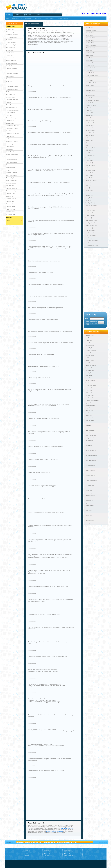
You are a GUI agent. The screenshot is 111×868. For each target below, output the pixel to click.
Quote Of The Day (90, 133)
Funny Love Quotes (91, 228)
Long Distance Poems (91, 480)
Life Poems (88, 478)
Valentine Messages (11, 183)
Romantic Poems (90, 360)
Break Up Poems (90, 420)
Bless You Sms (10, 53)
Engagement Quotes (91, 63)
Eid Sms (8, 92)
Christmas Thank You (12, 204)
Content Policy (27, 850)
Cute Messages (10, 76)
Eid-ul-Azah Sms (10, 94)
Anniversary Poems (91, 405)
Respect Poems (90, 521)
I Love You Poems (90, 468)
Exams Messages (11, 97)
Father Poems (89, 443)
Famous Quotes (90, 65)
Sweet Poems (89, 363)
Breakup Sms (10, 55)
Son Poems (89, 513)
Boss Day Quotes (90, 43)
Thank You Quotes (90, 155)
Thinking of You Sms (11, 180)
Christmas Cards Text (12, 188)
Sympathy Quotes (90, 170)
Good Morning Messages (13, 126)
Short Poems (89, 375)
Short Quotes (89, 145)
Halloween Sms (10, 136)
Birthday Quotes (90, 40)
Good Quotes (89, 88)
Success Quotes (90, 173)
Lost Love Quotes (90, 230)
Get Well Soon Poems (91, 455)
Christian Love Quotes (91, 220)
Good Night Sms (48, 856)
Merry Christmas (10, 212)
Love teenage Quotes (91, 123)
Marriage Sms (10, 149)
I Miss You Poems (90, 470)
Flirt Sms (8, 102)
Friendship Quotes (90, 73)
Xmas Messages (10, 214)
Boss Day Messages (11, 63)
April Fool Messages (11, 37)
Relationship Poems (91, 365)
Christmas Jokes (10, 193)
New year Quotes (90, 115)
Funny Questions (11, 113)
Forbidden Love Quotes (92, 240)
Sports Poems (89, 501)
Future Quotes (89, 80)
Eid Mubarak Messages (12, 89)
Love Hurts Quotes (90, 215)
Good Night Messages (12, 128)
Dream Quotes (89, 58)
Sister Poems (89, 511)
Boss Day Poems (90, 395)
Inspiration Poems (90, 475)
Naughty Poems (90, 373)
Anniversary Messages (12, 35)
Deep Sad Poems (90, 430)
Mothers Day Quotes (91, 165)
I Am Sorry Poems (90, 465)
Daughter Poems (90, 428)
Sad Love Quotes (90, 125)
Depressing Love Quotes (92, 208)
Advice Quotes (89, 28)
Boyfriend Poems (90, 423)
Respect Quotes (90, 135)
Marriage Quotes (90, 183)
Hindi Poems (89, 518)
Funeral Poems (90, 390)
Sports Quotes (89, 178)
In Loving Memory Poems (92, 400)
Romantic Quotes (90, 140)
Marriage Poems (90, 486)
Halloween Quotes (90, 95)
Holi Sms (8, 139)
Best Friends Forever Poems (93, 398)
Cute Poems (89, 338)
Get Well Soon (10, 121)
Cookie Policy (27, 854)
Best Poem (88, 413)
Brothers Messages (11, 61)
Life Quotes (89, 200)
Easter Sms (9, 81)
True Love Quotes (90, 218)
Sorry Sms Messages (12, 170)
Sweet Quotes (89, 153)
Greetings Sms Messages (13, 134)
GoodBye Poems (90, 458)
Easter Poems (89, 433)
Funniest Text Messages (12, 110)
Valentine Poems (90, 383)
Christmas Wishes (11, 201)
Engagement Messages (12, 87)
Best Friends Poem (90, 380)
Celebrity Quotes (90, 193)
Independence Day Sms (12, 141)
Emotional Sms (10, 84)
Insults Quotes (89, 160)
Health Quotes (89, 98)
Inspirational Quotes (91, 105)
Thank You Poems (90, 368)
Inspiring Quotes (90, 103)
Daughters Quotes (90, 53)
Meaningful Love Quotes (92, 223)
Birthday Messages (11, 42)
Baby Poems (89, 415)
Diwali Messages (11, 79)
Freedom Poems (90, 448)
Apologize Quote (90, 33)
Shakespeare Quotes (91, 143)
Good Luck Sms (10, 123)
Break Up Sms (10, 66)
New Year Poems (90, 335)
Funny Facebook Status (12, 18)
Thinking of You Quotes (92, 203)
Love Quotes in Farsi (91, 213)
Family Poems (89, 440)
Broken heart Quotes (91, 45)
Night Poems (89, 498)
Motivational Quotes (91, 113)
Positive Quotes (90, 118)
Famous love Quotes (91, 128)
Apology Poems (90, 403)
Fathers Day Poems (91, 450)
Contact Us (26, 856)
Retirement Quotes (90, 138)
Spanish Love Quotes (91, 205)
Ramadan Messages (11, 160)
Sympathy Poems (90, 503)
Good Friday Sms (11, 131)
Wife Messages (10, 186)
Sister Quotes (89, 150)
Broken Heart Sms (11, 58)
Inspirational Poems (91, 350)
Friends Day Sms (11, 105)
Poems (8, 220)
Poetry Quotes (89, 198)
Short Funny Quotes (91, 148)
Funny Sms (9, 115)
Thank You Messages (12, 175)
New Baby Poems (90, 496)
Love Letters (89, 243)
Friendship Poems (90, 348)
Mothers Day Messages (12, 154)
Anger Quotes (89, 188)
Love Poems (89, 340)
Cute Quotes (89, 50)
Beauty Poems (89, 410)
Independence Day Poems (92, 473)
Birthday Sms (10, 50)
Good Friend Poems (91, 460)
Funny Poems (89, 343)
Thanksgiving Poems (91, 385)
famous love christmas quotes (54, 831)
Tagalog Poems (90, 523)
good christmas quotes (67, 828)
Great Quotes (89, 93)
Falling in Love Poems (91, 438)
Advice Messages (11, 32)
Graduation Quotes (90, 90)
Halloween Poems (90, 388)
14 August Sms (10, 29)
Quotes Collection (103, 842)
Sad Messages (10, 165)
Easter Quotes (89, 60)
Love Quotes (89, 110)
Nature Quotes (89, 195)
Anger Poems (89, 408)
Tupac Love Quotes (91, 235)
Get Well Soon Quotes (91, 83)
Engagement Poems (91, 435)
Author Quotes (89, 190)
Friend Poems (89, 453)
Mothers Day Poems (91, 493)
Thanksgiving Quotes (91, 158)
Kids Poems (89, 516)
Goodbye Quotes (90, 85)
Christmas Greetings (11, 191)
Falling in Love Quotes (91, 225)
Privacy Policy (27, 852)
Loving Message (10, 147)
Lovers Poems (89, 483)
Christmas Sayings (11, 199)
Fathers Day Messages (12, 100)
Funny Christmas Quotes (92, 75)
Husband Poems (90, 463)
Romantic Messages (11, 162)
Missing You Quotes (91, 163)
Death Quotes (89, 55)
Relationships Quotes (91, 180)
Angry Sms (9, 40)
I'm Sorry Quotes (90, 108)
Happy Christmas (11, 209)
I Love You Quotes (90, 210)
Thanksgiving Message (12, 178)
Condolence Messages (12, 74)
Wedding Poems (90, 370)
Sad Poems (89, 358)
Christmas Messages (12, 68)
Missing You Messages (12, 152)
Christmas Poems (90, 393)
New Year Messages (11, 157)
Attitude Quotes (90, 35)
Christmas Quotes (90, 48)
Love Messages (10, 144)
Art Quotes (88, 185)
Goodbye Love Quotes (91, 233)
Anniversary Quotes (91, 30)
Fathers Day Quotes (91, 68)
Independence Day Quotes (92, 100)
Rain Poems (89, 445)
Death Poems (89, 378)
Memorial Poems (90, 355)
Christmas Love (10, 196)
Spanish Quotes (90, 120)
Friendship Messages (12, 107)
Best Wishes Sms (11, 48)
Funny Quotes (89, 78)
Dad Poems (89, 425)
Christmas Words (11, 207)
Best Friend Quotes (91, 38)
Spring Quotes (89, 175)
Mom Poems (89, 491)
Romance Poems (90, 508)
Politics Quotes (89, 168)
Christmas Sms (10, 71)
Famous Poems (90, 353)
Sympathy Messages (12, 173)
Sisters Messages (11, 167)
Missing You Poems (91, 488)
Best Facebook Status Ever (94, 14)
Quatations (9, 217)
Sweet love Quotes (90, 130)
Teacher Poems (90, 506)
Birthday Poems (90, 345)
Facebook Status (48, 852)
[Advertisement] (46, 69)
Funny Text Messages (12, 118)
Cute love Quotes (90, 238)
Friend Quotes (89, 70)
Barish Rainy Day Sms (12, 45)
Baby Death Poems (91, 418)
